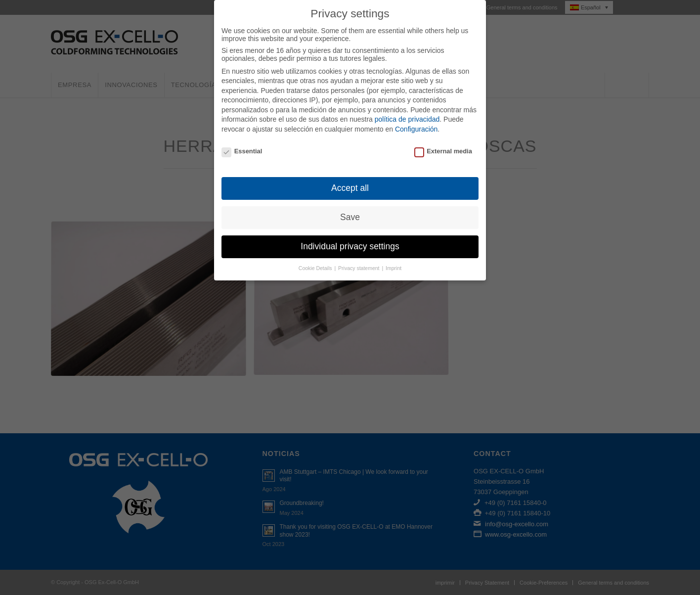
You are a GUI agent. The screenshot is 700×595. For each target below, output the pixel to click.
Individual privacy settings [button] (350, 237)
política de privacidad (407, 110)
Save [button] (350, 208)
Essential (242, 142)
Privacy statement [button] (359, 259)
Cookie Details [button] (316, 259)
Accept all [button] (350, 179)
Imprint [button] (394, 259)
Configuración (416, 120)
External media (443, 142)
